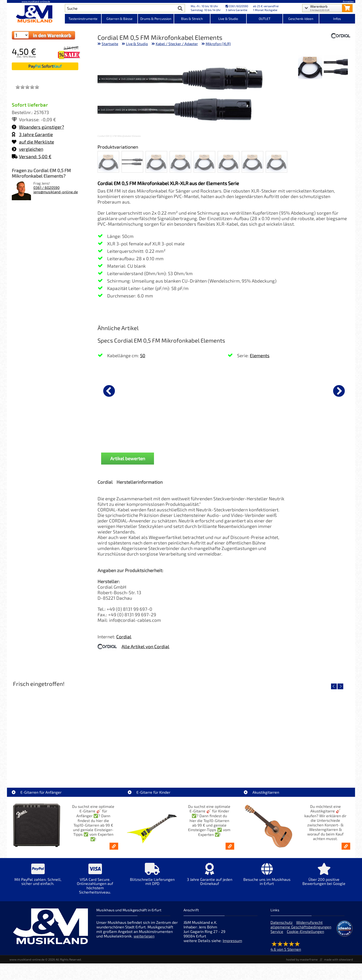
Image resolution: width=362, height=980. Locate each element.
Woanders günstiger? (38, 127)
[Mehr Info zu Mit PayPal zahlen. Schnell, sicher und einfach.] (38, 878)
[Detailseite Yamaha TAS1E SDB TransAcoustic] (138, 731)
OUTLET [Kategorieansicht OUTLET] (265, 19)
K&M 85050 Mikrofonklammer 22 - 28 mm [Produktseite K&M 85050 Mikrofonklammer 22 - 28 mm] (225, 430)
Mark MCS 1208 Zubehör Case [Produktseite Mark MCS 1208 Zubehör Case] (326, 428)
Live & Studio (137, 44)
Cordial (124, 637)
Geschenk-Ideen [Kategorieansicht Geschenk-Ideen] (301, 19)
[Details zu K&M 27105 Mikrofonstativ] (276, 390)
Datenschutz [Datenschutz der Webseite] (282, 922)
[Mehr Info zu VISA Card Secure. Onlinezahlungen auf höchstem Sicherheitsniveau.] (95, 882)
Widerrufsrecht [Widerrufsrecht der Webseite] (309, 922)
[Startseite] (36, 14)
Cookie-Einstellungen (305, 931)
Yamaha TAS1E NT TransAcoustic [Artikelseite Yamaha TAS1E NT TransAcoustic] (224, 765)
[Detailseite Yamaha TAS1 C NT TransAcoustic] (310, 731)
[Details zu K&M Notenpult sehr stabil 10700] (123, 390)
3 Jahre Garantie (32, 134)
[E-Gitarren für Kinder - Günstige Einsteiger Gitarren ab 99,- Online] (230, 846)
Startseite (110, 44)
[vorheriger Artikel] (109, 391)
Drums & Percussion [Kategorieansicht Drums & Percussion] (156, 19)
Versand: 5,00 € (32, 156)
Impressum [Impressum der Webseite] (232, 941)
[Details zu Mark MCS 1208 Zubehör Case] (326, 390)
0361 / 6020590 (46, 188)
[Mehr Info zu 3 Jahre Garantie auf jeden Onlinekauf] (209, 878)
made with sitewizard (338, 959)
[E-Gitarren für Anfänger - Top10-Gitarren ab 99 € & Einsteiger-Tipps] (114, 846)
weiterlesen (144, 936)
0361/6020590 (237, 6)
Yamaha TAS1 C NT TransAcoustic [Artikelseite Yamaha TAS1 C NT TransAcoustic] (310, 765)
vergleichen (28, 149)
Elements (260, 355)
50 (143, 355)
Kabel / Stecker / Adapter (177, 44)
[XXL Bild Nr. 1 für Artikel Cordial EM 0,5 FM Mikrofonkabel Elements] (336, 67)
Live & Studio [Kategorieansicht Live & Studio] (228, 19)
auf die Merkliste (33, 142)
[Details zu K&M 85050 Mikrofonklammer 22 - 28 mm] (225, 390)
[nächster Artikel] (339, 391)
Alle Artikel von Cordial (145, 646)
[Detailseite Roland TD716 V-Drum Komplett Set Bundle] (52, 731)
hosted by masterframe (302, 959)
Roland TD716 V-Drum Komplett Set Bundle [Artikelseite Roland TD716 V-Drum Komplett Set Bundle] (52, 765)
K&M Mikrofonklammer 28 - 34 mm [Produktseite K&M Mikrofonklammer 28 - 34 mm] (174, 430)
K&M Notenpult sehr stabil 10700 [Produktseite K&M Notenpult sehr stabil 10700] (123, 430)
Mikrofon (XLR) (218, 44)
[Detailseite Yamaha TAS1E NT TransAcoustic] (224, 731)
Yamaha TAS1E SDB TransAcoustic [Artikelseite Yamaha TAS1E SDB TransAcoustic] (138, 765)
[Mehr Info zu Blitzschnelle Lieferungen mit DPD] (152, 878)
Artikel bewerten (128, 458)
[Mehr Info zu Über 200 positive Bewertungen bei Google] (324, 878)
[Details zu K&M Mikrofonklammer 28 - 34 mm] (174, 390)
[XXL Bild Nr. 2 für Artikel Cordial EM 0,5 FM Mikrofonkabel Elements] (310, 67)
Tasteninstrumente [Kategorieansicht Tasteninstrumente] (83, 19)
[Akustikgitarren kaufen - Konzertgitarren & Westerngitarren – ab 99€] (346, 846)
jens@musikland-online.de (56, 192)
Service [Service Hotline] (277, 931)
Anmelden (348, 1)
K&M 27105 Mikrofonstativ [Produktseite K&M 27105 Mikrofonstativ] (276, 428)
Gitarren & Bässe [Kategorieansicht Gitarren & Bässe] (120, 19)
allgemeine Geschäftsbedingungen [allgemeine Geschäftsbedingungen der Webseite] (301, 927)
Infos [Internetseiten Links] (337, 19)
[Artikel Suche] (120, 8)
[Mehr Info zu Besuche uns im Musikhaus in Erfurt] (267, 878)
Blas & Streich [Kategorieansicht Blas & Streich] (192, 19)
